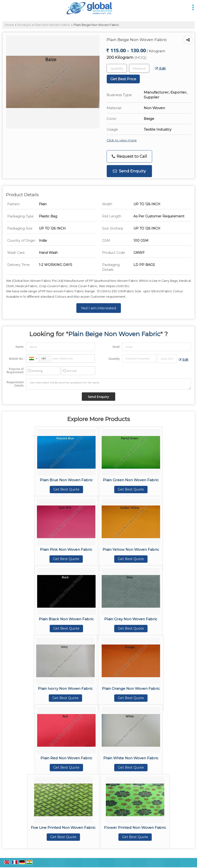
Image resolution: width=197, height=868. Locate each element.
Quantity (114, 359)
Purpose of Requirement (15, 371)
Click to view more (122, 140)
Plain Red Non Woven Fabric (66, 758)
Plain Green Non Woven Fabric (131, 480)
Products (24, 25)
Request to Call (129, 156)
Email (116, 347)
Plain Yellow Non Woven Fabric (131, 549)
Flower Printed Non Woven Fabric (135, 828)
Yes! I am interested (99, 308)
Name (20, 347)
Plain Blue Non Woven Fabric (66, 480)
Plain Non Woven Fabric (52, 25)
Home (9, 25)
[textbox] (139, 68)
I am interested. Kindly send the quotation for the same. (108, 384)
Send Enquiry (129, 171)
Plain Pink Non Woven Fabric (66, 549)
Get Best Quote (66, 489)
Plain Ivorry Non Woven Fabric (65, 688)
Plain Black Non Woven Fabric (66, 619)
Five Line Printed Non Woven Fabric (63, 828)
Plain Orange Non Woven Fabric (131, 688)
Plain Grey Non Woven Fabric (131, 619)
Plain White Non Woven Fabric (131, 758)
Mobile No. (16, 359)
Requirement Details (15, 384)
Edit (160, 68)
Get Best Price (123, 79)
